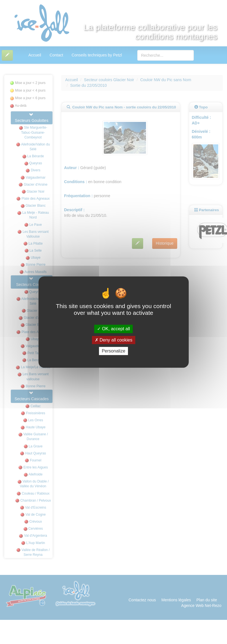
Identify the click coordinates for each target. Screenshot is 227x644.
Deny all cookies (114, 340)
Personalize (114, 351)
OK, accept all (113, 329)
